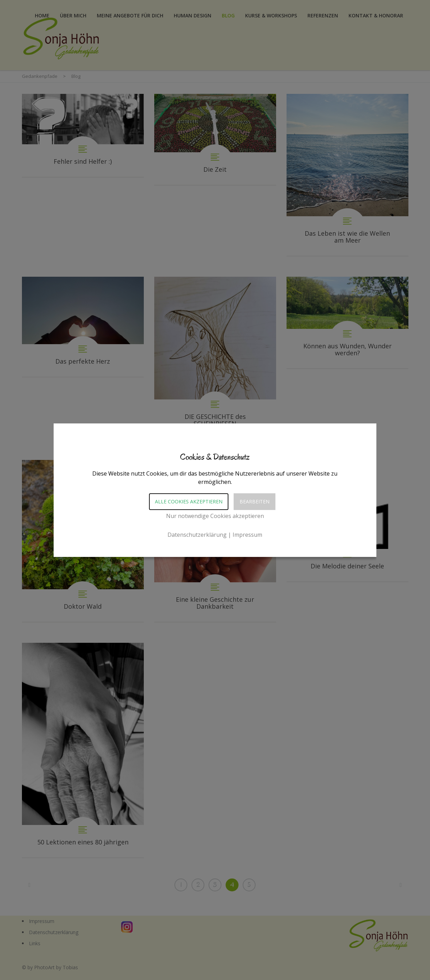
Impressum (247, 535)
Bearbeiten (255, 501)
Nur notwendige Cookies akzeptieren (215, 516)
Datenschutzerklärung (197, 535)
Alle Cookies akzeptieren (189, 501)
